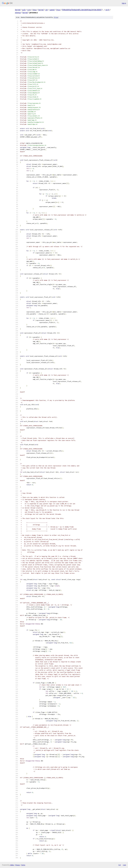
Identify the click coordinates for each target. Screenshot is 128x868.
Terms (23, 865)
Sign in (124, 3)
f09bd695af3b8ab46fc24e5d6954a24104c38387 (82, 10)
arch (107, 10)
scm (29, 10)
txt (120, 865)
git (47, 10)
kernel (18, 10)
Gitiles (12, 865)
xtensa (18, 13)
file (56, 17)
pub (24, 10)
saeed (52, 10)
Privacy (17, 865)
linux (35, 10)
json (124, 865)
